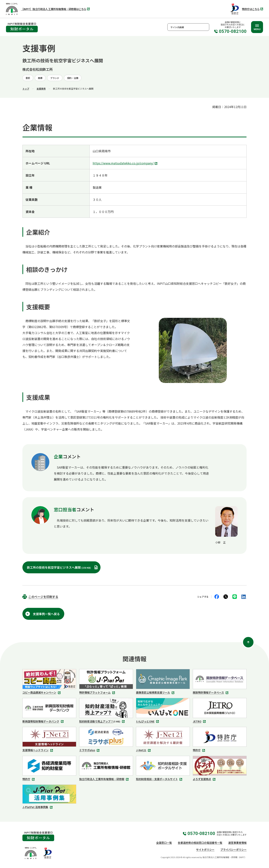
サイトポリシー (205, 850)
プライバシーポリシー (234, 850)
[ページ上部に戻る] (248, 642)
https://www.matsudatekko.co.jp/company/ (125, 163)
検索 (205, 27)
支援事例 (41, 89)
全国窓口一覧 (164, 843)
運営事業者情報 (237, 843)
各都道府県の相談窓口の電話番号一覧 (200, 843)
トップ (26, 89)
